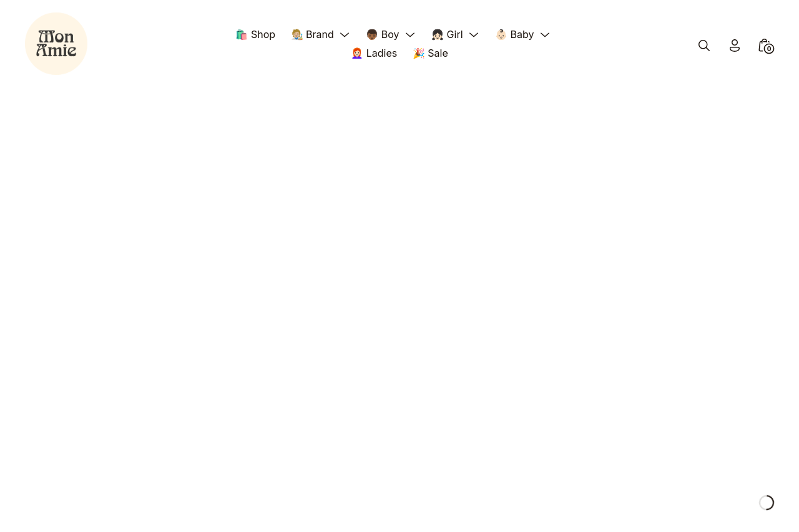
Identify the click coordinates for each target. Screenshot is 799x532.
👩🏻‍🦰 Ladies (374, 53)
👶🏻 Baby (514, 34)
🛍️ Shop (255, 34)
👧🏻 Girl (447, 34)
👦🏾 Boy (382, 34)
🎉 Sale (430, 53)
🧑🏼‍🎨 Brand (312, 34)
